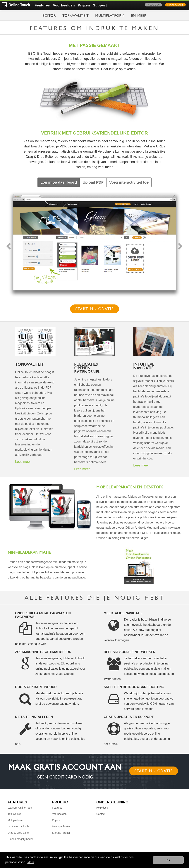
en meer (139, 16)
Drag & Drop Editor (19, 833)
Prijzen (84, 5)
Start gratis (175, 5)
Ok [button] (168, 860)
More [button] (31, 862)
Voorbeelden (64, 5)
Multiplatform (110, 16)
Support (100, 5)
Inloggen (153, 5)
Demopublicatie (61, 826)
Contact (101, 814)
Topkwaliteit (76, 16)
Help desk (102, 808)
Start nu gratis (95, 309)
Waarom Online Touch (20, 808)
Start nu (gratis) (61, 833)
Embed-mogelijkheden (21, 839)
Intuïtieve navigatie (19, 826)
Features (42, 5)
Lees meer (23, 462)
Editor (49, 16)
